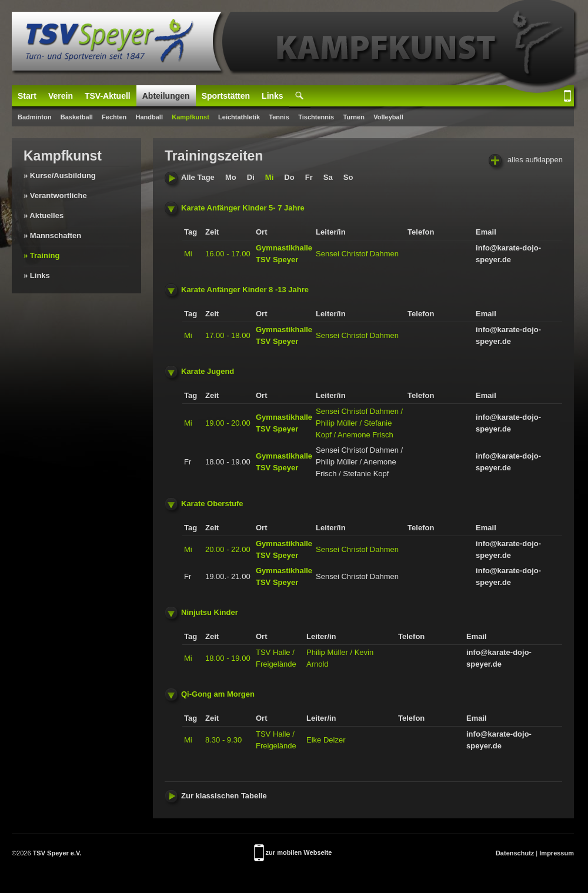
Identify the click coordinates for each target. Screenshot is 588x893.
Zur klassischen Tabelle (216, 796)
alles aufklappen (526, 160)
